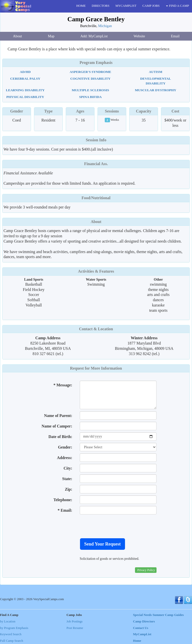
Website (139, 36)
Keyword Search (11, 634)
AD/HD (25, 72)
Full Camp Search (11, 641)
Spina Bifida (90, 97)
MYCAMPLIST (126, 6)
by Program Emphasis (14, 628)
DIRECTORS (101, 6)
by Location (8, 621)
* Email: (65, 510)
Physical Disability (25, 97)
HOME (81, 6)
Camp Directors (144, 621)
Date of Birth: (60, 437)
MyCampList (142, 634)
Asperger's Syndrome (90, 72)
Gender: (65, 447)
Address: (65, 458)
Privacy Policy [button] (146, 570)
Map (51, 36)
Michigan (105, 26)
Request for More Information (96, 368)
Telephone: (63, 500)
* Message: (63, 385)
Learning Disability (25, 90)
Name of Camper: (57, 426)
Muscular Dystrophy (156, 90)
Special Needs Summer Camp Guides (158, 615)
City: (68, 468)
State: (67, 479)
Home (137, 641)
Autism (155, 72)
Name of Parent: (58, 416)
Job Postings (74, 621)
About (17, 36)
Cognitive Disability (90, 79)
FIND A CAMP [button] (177, 6)
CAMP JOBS (151, 6)
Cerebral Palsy (25, 79)
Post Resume (75, 628)
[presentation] (118, 526)
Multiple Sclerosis (90, 90)
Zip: (68, 489)
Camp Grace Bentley (96, 19)
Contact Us (141, 628)
